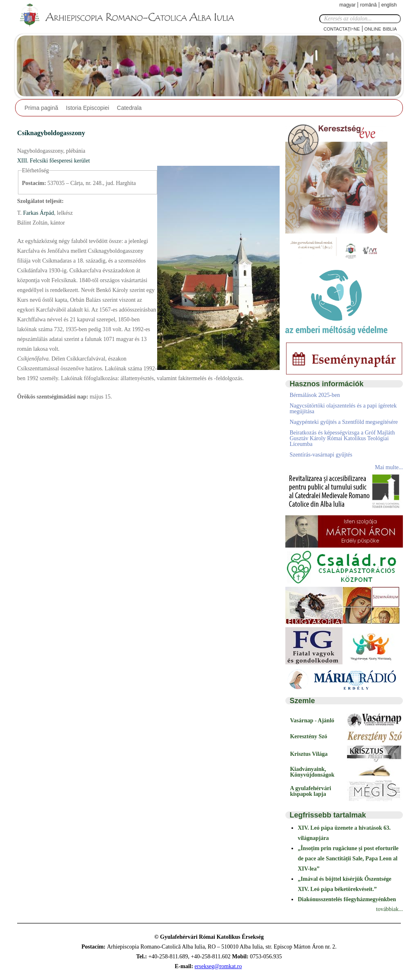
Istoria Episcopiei (88, 108)
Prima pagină (41, 108)
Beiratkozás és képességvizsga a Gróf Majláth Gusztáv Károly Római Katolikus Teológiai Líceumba (342, 438)
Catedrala (129, 108)
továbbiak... (389, 909)
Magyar (347, 5)
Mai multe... (389, 467)
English (389, 5)
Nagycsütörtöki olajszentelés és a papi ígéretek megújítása (343, 409)
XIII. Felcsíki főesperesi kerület (53, 161)
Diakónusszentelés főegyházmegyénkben (347, 899)
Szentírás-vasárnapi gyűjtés (321, 455)
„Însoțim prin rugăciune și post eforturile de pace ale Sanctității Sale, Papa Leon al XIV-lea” (348, 859)
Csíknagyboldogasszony (51, 133)
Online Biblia (381, 28)
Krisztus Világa (309, 754)
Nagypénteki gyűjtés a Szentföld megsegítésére (344, 422)
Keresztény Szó (308, 736)
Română (368, 5)
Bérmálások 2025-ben (315, 395)
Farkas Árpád (38, 213)
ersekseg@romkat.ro (218, 966)
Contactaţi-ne (341, 28)
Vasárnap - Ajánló (312, 721)
